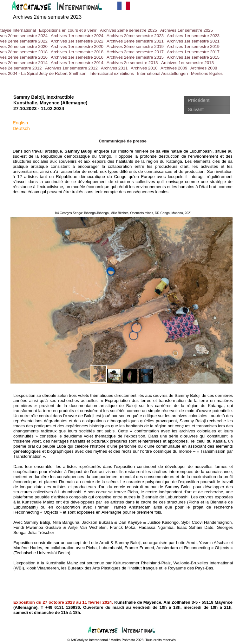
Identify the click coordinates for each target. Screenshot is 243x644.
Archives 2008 (204, 68)
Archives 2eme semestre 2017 (135, 52)
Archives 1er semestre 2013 (187, 63)
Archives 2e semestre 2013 (132, 63)
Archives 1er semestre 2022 (77, 41)
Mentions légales (207, 73)
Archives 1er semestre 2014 (77, 63)
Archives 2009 (174, 68)
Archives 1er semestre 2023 (193, 36)
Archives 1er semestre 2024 (77, 36)
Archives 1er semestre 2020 (77, 46)
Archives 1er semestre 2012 (71, 68)
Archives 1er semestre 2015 (193, 57)
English (20, 123)
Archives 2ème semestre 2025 (128, 30)
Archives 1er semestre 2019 (193, 46)
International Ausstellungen (162, 73)
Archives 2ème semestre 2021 (135, 41)
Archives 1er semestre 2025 (187, 30)
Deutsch (21, 128)
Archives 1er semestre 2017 (193, 52)
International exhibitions (112, 73)
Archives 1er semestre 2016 (77, 57)
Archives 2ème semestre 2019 (135, 46)
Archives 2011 (114, 68)
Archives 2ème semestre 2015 (135, 57)
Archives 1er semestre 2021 (193, 41)
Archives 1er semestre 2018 (77, 52)
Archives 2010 (144, 68)
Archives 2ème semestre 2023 (135, 36)
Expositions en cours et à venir (68, 30)
